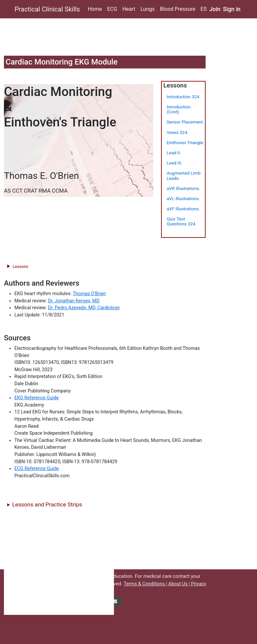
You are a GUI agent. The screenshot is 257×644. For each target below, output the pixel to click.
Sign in (232, 9)
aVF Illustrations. (183, 209)
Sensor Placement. (185, 122)
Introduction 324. (184, 97)
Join (215, 9)
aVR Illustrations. (183, 188)
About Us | (180, 584)
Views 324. (177, 132)
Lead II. (174, 153)
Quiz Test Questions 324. (182, 221)
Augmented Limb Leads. (184, 175)
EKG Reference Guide (37, 398)
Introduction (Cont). (179, 109)
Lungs (147, 9)
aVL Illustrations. (183, 199)
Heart (129, 9)
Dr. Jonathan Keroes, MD (74, 301)
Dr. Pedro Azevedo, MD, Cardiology (84, 308)
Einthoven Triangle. (185, 142)
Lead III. (174, 163)
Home (95, 9)
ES (204, 9)
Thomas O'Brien (89, 294)
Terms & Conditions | (146, 584)
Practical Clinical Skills (47, 9)
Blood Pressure (177, 9)
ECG (112, 9)
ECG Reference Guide (37, 469)
